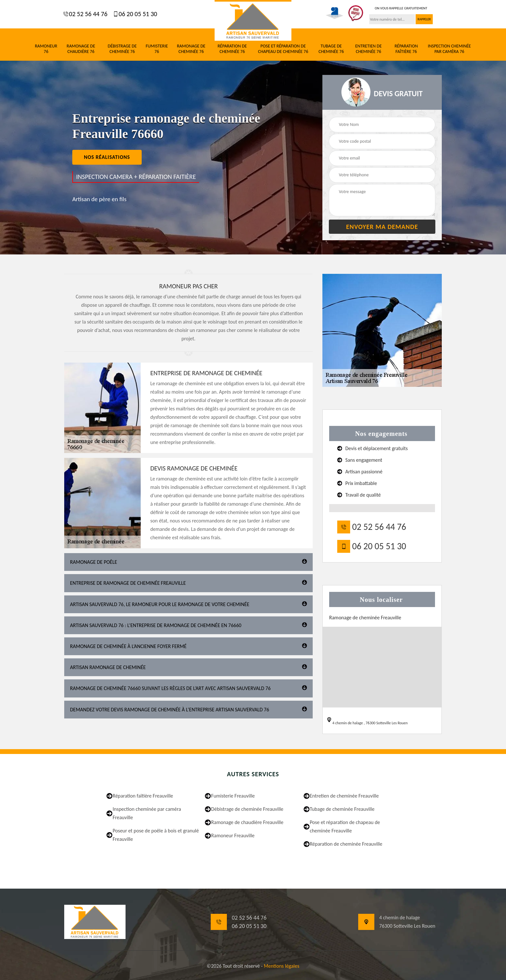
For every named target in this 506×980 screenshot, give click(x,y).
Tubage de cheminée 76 (331, 49)
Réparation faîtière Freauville (143, 796)
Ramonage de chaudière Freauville (247, 822)
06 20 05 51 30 (137, 14)
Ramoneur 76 (46, 49)
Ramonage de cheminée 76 (191, 49)
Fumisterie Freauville (233, 796)
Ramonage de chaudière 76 (81, 49)
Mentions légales (281, 966)
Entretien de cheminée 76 (369, 49)
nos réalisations (107, 157)
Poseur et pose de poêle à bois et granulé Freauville (156, 835)
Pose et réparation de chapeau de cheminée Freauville (345, 826)
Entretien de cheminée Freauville (344, 796)
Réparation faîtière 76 (406, 49)
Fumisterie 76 (157, 49)
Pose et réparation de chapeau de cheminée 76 (283, 49)
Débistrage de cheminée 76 (122, 49)
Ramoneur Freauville (233, 836)
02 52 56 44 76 (87, 14)
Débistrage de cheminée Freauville (247, 809)
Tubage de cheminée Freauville (342, 809)
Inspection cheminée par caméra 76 (450, 49)
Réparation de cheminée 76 (232, 49)
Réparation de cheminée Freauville (346, 844)
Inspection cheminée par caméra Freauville (147, 813)
